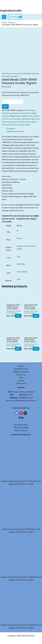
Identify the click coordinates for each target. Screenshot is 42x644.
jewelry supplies (31, 122)
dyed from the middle (28, 113)
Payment (21, 381)
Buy (5, 106)
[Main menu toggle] (4, 17)
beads (30, 116)
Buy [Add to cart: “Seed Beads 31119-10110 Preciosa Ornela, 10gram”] (36, 349)
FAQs (21, 378)
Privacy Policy (21, 383)
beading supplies (21, 116)
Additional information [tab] (15, 131)
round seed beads (24, 125)
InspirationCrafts (11, 11)
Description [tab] (11, 128)
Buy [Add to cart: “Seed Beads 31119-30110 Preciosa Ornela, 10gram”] (36, 316)
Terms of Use (21, 375)
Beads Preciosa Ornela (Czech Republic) (16, 74)
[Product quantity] (13, 102)
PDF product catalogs (21, 428)
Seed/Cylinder (22, 272)
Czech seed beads (14, 119)
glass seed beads (18, 122)
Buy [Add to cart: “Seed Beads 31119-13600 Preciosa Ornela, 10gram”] (18, 349)
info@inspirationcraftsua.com (25, 400)
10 (18, 231)
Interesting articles (21, 425)
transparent (15, 76)
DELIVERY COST (21, 369)
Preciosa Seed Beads (9, 125)
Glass (19, 279)
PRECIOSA (21, 264)
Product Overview (21, 430)
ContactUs (21, 366)
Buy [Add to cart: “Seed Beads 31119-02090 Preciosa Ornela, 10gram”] (18, 316)
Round (19, 238)
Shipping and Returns (21, 372)
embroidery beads (28, 119)
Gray (18, 256)
